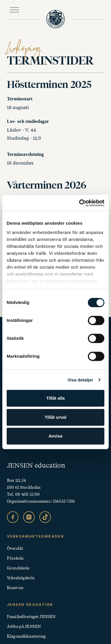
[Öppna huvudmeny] (14, 10)
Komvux (15, 587)
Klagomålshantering (26, 636)
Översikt (15, 548)
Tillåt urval (56, 417)
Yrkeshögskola (21, 577)
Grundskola (18, 568)
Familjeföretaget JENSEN (31, 616)
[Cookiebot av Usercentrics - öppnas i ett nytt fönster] (79, 203)
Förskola (15, 558)
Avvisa (55, 436)
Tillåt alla (55, 398)
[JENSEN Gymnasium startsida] (55, 19)
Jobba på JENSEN (24, 626)
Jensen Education (30, 605)
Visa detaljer (80, 380)
